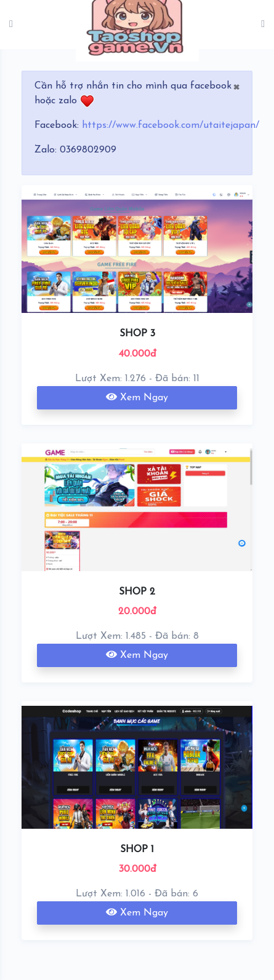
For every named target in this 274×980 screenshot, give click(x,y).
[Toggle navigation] (263, 25)
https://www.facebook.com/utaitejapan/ (171, 125)
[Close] (236, 86)
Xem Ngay (137, 397)
